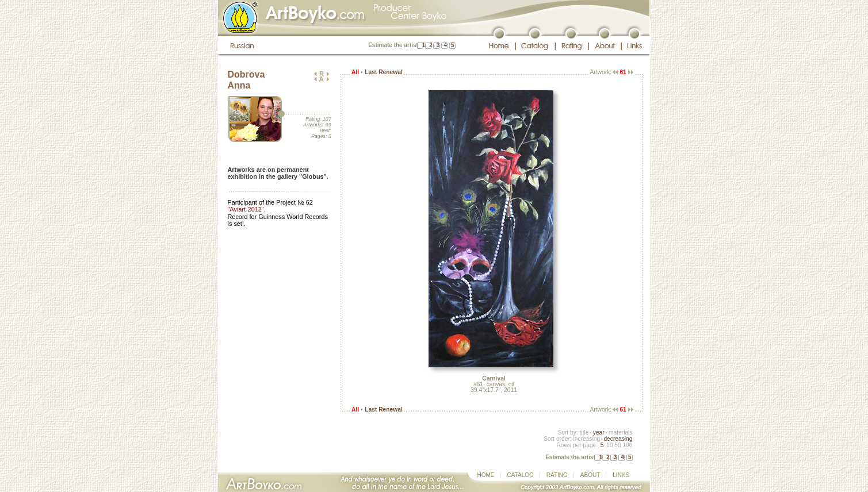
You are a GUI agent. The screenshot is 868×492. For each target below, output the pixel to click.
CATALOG (521, 475)
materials (621, 433)
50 (617, 445)
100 (627, 445)
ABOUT (590, 475)
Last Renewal (383, 72)
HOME (486, 475)
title (584, 433)
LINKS (621, 475)
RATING (557, 475)
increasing (586, 439)
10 (609, 445)
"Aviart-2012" (246, 209)
